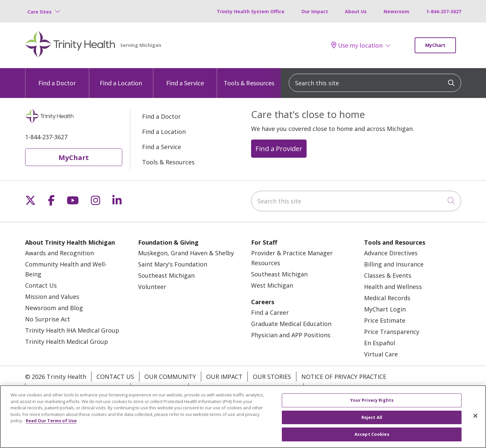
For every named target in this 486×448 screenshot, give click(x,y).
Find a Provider (279, 148)
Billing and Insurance (394, 264)
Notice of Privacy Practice (344, 377)
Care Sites (39, 12)
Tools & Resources (249, 78)
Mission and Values (52, 297)
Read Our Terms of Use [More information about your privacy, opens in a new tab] (51, 421)
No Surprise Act (48, 319)
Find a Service (185, 78)
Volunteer (152, 287)
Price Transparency (392, 332)
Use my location (357, 45)
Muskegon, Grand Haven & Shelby (186, 253)
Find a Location (121, 78)
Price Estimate (385, 320)
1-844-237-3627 (444, 11)
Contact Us (41, 285)
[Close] (475, 416)
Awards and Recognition (59, 253)
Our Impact (315, 11)
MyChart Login (385, 309)
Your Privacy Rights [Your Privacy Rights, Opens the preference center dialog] (372, 400)
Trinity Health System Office (251, 11)
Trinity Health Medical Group (67, 342)
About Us (356, 11)
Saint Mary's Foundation (173, 264)
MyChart (435, 45)
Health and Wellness (393, 287)
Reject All (372, 417)
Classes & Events (388, 275)
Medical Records (387, 298)
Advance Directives (391, 253)
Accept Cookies (372, 434)
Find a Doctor (57, 78)
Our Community (170, 377)
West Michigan (272, 285)
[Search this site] (375, 83)
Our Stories (272, 377)
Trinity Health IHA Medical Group (72, 330)
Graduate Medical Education (291, 324)
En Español (380, 343)
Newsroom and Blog (54, 308)
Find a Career (270, 312)
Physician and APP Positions (291, 335)
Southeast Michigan (166, 275)
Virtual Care (381, 354)
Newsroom (396, 11)
